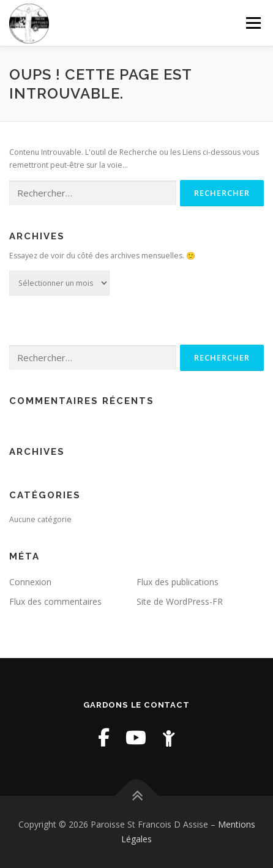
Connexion (30, 582)
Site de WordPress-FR (180, 601)
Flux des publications (178, 582)
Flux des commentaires (55, 601)
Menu (252, 23)
